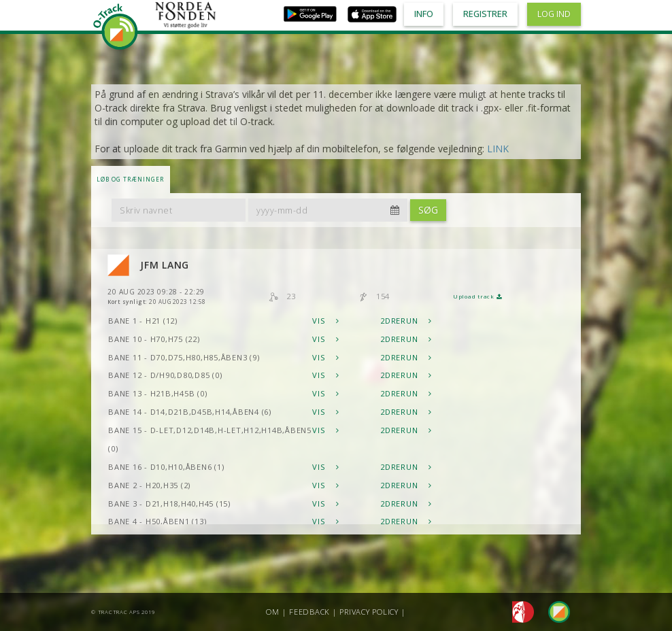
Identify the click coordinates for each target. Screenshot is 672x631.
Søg (428, 210)
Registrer (485, 14)
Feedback (309, 612)
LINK (498, 149)
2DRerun (406, 321)
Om (273, 612)
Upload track (477, 296)
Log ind (554, 14)
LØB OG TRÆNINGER (130, 179)
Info (424, 14)
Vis (326, 321)
